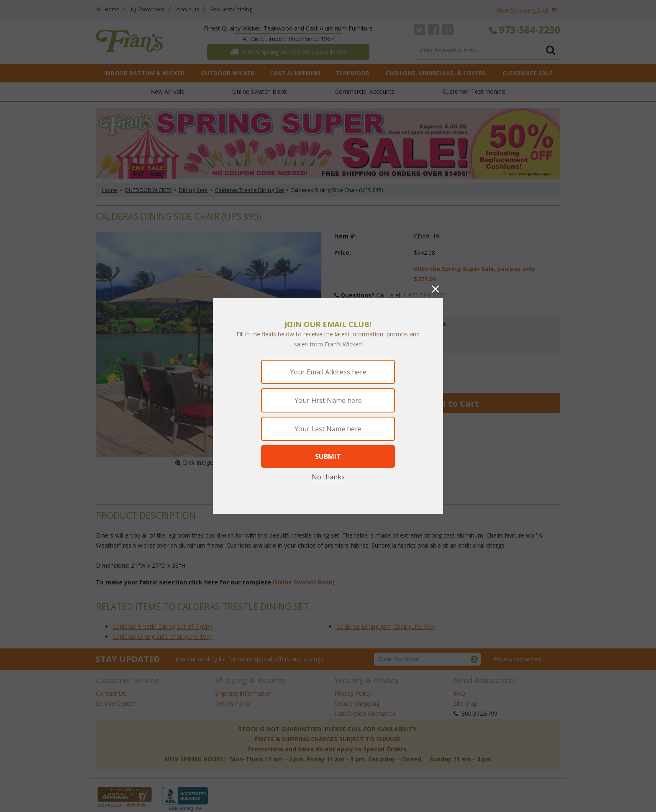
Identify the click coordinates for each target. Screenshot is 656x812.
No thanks (328, 477)
